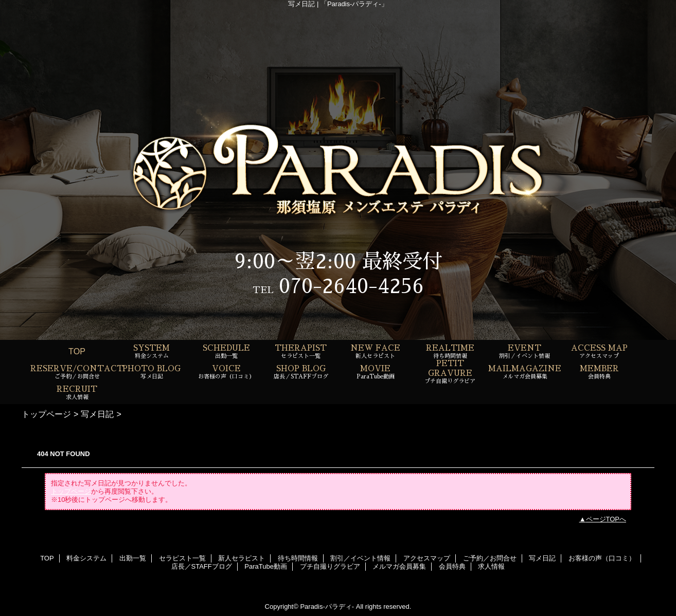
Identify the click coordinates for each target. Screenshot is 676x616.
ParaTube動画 (266, 566)
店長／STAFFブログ (202, 566)
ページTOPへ (606, 519)
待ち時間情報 (298, 558)
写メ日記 (97, 414)
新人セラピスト (242, 558)
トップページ (46, 414)
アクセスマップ (427, 558)
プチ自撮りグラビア (330, 566)
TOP (77, 351)
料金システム (86, 558)
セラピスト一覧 (182, 558)
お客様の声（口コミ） (602, 558)
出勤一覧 (133, 558)
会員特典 (452, 566)
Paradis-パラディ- (327, 606)
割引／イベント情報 (360, 558)
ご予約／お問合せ (490, 558)
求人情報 (491, 566)
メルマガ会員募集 (399, 566)
